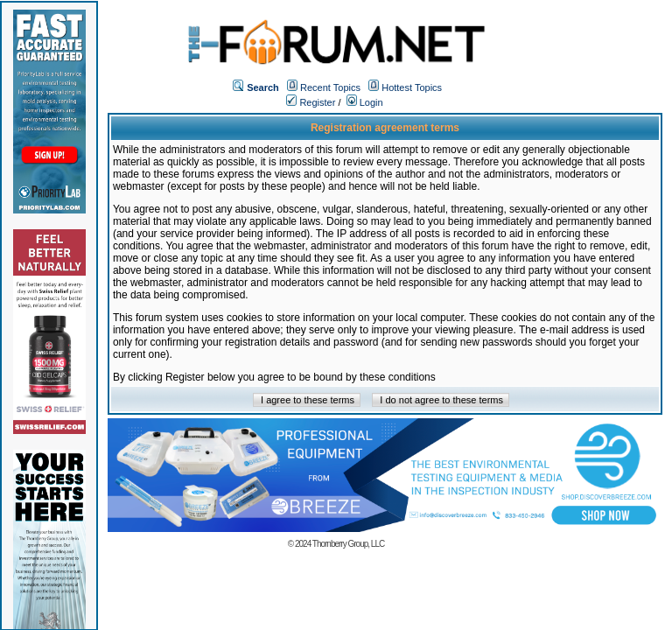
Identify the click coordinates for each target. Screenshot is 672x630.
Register (311, 102)
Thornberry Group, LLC (348, 544)
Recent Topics (330, 87)
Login (365, 102)
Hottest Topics (412, 87)
